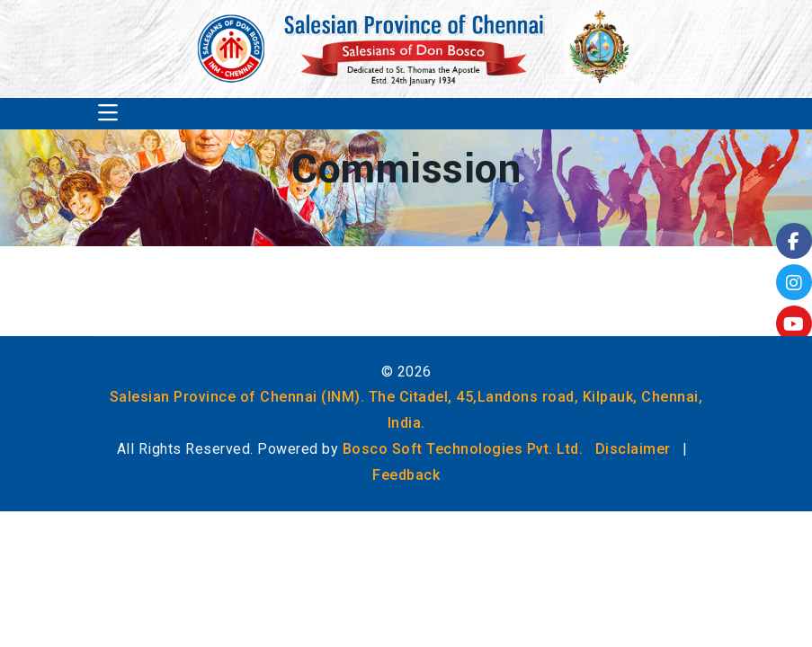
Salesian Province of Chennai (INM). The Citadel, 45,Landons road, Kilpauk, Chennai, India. (406, 410)
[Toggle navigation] (108, 114)
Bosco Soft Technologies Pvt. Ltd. (463, 449)
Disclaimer (633, 449)
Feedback (406, 475)
